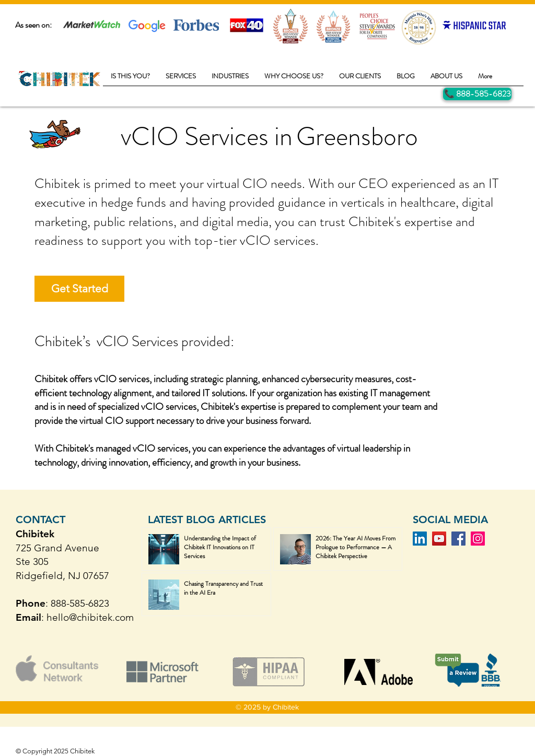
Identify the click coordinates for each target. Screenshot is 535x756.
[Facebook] (458, 539)
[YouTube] (439, 539)
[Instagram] (478, 539)
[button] (181, 79)
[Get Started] (79, 289)
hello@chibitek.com (90, 617)
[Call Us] (477, 94)
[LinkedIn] (420, 539)
